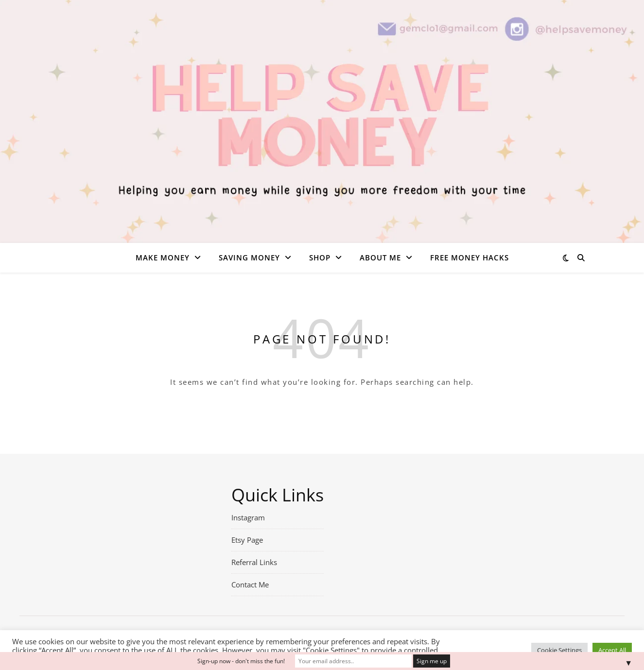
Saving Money (249, 258)
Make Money (163, 258)
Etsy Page (247, 540)
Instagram (248, 517)
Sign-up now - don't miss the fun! (241, 661)
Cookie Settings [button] (559, 650)
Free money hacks (470, 258)
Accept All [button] (612, 650)
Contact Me (250, 584)
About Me (380, 258)
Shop (320, 258)
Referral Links (254, 562)
